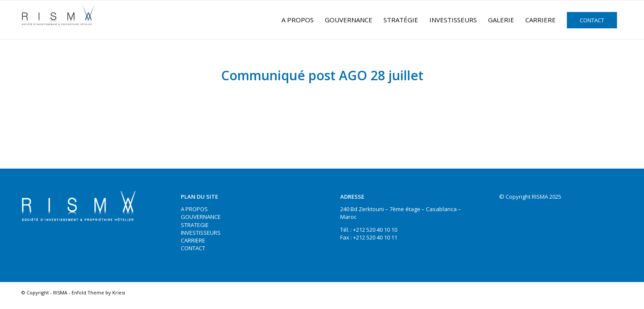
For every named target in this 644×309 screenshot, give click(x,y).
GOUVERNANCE (201, 217)
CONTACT (193, 248)
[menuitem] (298, 20)
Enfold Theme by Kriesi (98, 292)
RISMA (60, 292)
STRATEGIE (195, 225)
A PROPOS (194, 209)
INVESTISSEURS (201, 233)
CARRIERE (193, 240)
